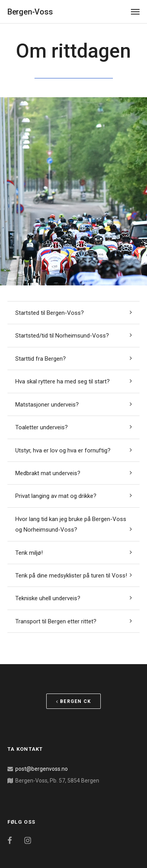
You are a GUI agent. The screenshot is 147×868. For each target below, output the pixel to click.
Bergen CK (73, 701)
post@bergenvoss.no (42, 769)
